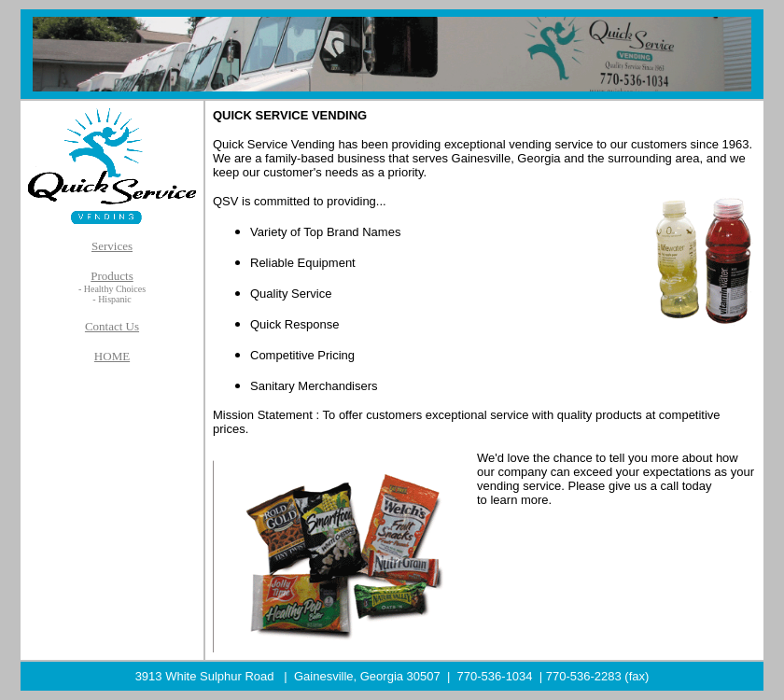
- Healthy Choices (112, 289)
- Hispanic (112, 299)
